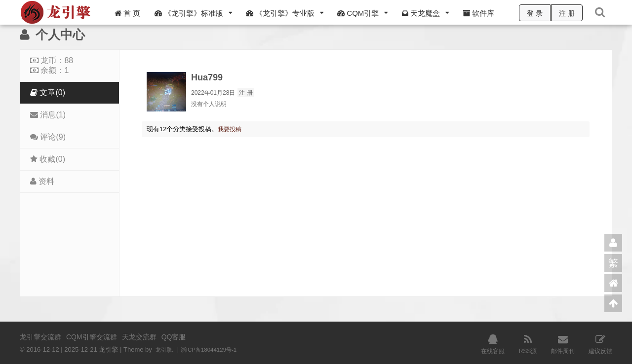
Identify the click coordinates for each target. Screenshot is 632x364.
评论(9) (48, 137)
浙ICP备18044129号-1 (216, 349)
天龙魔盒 (421, 13)
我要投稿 (231, 129)
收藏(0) (48, 159)
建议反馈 (600, 343)
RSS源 (528, 343)
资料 (42, 181)
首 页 (127, 13)
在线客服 (493, 343)
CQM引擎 (358, 13)
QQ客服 (174, 337)
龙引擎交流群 (40, 337)
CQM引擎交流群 (92, 337)
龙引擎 (165, 349)
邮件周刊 (563, 343)
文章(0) (48, 92)
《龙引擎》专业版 (280, 13)
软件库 (478, 13)
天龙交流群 (139, 337)
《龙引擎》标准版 (189, 13)
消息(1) (48, 115)
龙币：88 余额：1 (52, 65)
